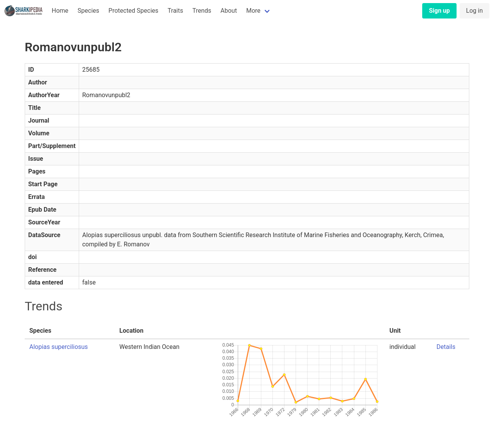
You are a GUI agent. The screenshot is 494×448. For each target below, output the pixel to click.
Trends (202, 11)
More (253, 11)
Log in (475, 11)
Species (88, 11)
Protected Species (133, 11)
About (229, 11)
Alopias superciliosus (59, 347)
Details (446, 347)
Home (60, 11)
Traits (175, 11)
